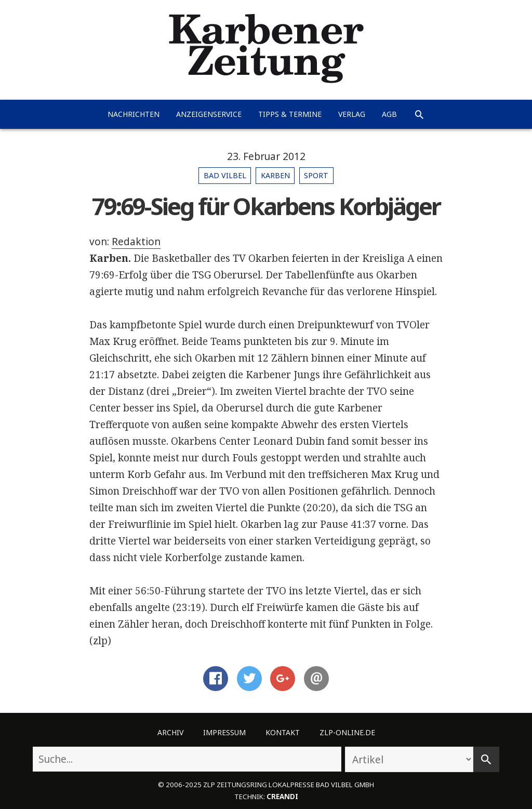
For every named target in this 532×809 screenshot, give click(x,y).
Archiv (170, 732)
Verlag (352, 114)
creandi (282, 797)
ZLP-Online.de (347, 732)
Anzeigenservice (209, 114)
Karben (275, 175)
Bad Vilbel (225, 175)
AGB (389, 114)
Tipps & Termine (290, 114)
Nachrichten (134, 114)
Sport (316, 175)
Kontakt (283, 732)
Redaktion (136, 242)
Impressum (224, 732)
